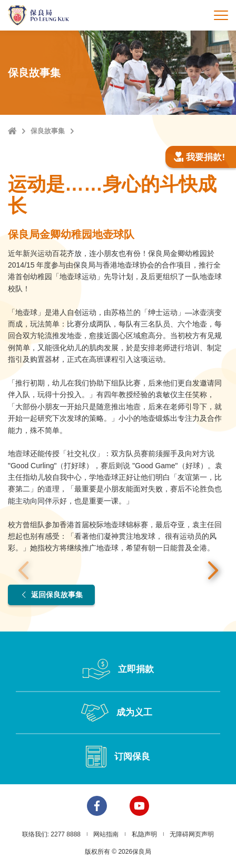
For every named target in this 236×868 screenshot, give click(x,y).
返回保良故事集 (51, 595)
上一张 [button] (23, 571)
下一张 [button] (213, 571)
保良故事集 (48, 131)
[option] (118, 571)
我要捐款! (199, 157)
